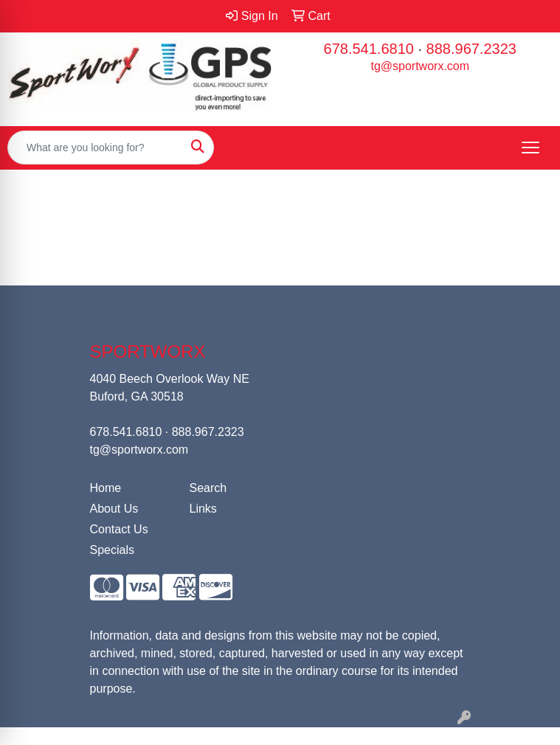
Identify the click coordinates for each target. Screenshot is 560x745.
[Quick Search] (95, 148)
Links (203, 509)
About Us (114, 509)
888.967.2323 (471, 49)
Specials (112, 550)
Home (106, 488)
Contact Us (119, 529)
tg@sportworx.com (420, 66)
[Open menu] (530, 148)
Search (208, 488)
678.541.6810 (369, 49)
